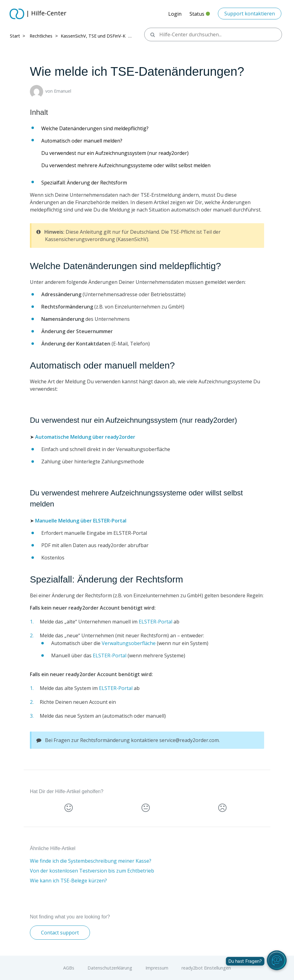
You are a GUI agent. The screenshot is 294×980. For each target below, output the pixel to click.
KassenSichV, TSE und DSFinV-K (93, 36)
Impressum (157, 968)
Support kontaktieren (250, 14)
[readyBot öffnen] (277, 960)
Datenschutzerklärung (110, 968)
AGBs (69, 968)
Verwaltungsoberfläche (129, 643)
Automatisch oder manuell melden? (82, 141)
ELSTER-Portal (155, 622)
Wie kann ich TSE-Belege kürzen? (68, 881)
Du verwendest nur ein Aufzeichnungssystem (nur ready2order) (115, 153)
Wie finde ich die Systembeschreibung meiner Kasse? (91, 861)
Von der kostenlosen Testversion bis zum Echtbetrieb (92, 871)
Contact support (60, 933)
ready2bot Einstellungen (206, 968)
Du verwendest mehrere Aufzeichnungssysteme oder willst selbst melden (126, 165)
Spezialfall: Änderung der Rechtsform (84, 183)
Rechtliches (41, 36)
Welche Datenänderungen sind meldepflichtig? (95, 128)
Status (200, 16)
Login (175, 14)
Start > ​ (18, 36)
